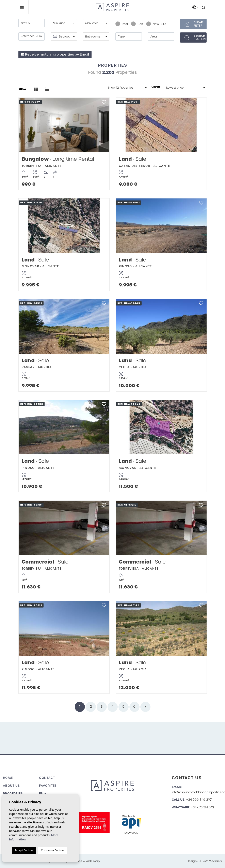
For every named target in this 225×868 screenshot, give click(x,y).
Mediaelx (215, 861)
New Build (156, 24)
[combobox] (32, 23)
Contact (47, 778)
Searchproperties (200, 37)
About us (11, 786)
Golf (137, 24)
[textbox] (32, 23)
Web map (93, 861)
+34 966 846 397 (199, 800)
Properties (13, 794)
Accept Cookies (24, 850)
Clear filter (198, 24)
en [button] (41, 794)
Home (8, 778)
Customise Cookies (53, 850)
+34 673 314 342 (203, 807)
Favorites (48, 786)
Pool (122, 24)
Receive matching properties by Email (55, 54)
